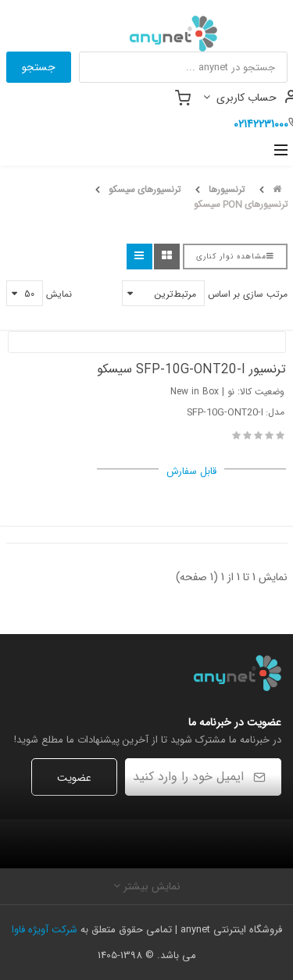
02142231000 (261, 124)
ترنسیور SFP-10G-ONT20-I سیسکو (191, 370)
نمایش (59, 294)
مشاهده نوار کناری (235, 257)
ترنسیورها (227, 190)
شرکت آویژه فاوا (45, 930)
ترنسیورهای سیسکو (145, 190)
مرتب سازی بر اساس (248, 294)
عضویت (74, 778)
